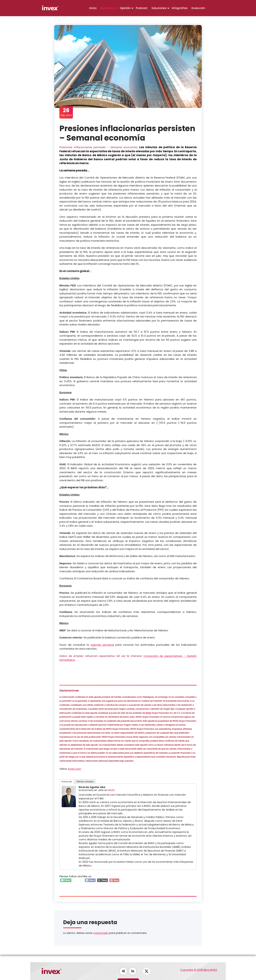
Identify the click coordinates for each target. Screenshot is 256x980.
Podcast (142, 8)
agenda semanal (102, 645)
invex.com (198, 8)
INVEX (149, 713)
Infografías (180, 8)
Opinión (125, 8)
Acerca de (67, 782)
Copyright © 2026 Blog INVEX (199, 970)
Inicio (93, 8)
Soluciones (159, 8)
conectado (101, 933)
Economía (107, 8)
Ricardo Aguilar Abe (92, 787)
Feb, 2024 (66, 112)
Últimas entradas (85, 782)
